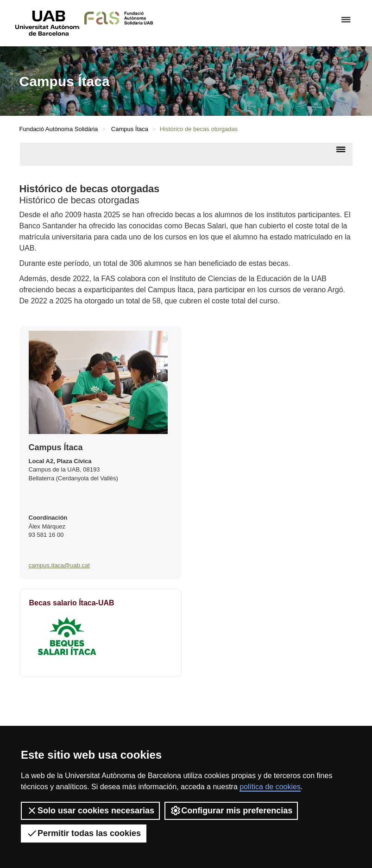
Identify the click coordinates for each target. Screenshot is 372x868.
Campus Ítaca (130, 129)
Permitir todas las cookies (84, 833)
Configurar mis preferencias (231, 811)
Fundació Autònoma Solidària (59, 129)
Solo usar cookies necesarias (90, 811)
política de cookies (270, 787)
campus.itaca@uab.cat (59, 565)
